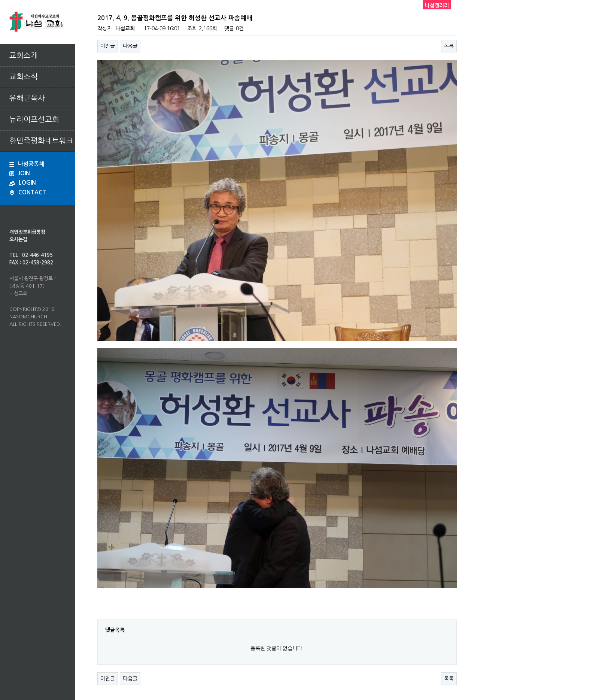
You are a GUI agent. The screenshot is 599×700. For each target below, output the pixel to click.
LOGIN (23, 183)
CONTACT (28, 193)
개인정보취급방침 (27, 232)
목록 (449, 46)
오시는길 (18, 240)
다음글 (130, 46)
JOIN (20, 173)
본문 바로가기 (0, 0)
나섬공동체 (27, 164)
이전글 (108, 46)
